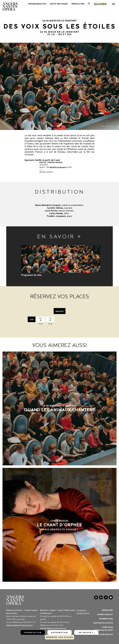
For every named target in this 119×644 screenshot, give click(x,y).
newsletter (78, 4)
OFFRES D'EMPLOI (105, 614)
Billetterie (100, 4)
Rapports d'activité (103, 623)
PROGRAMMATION (37, 4)
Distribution (59, 632)
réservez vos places (60, 637)
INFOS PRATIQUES (59, 4)
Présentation (33, 632)
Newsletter (107, 610)
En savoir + (86, 632)
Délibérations (106, 619)
